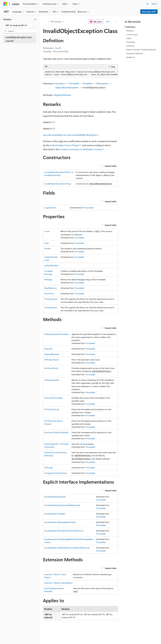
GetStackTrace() (51, 368)
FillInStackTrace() (52, 360)
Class (47, 243)
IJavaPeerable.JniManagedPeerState (60, 522)
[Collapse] (35, 19)
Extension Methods (135, 53)
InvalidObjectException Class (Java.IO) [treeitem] (19, 39)
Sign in (155, 4)
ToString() (49, 468)
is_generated (50, 208)
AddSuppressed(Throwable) (56, 334)
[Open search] (147, 4)
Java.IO (58, 48)
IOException (102, 83)
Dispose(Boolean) (52, 354)
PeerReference (51, 288)
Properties (131, 42)
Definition (131, 27)
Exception (60, 83)
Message (48, 279)
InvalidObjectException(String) (58, 184)
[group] (80, 73)
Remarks (130, 31)
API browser (56, 22)
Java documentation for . (70, 135)
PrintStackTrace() (52, 409)
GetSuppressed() (52, 380)
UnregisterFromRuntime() (55, 473)
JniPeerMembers (52, 266)
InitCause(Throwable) (54, 398)
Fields (129, 38)
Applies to (131, 57)
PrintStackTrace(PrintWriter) (57, 432)
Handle (47, 249)
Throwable (74, 83)
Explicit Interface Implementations (141, 49)
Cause (47, 231)
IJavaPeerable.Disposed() (55, 497)
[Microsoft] (5, 4)
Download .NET (149, 12)
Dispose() (48, 349)
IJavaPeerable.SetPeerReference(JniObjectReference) (67, 548)
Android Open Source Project (64, 145)
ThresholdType (51, 307)
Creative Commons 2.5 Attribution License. (81, 149)
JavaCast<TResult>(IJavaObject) (58, 583)
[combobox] (20, 25)
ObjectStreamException (67, 87)
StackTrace (49, 293)
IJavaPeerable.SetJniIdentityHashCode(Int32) (64, 531)
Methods (130, 46)
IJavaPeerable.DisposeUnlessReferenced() (62, 505)
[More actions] (115, 22)
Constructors (132, 35)
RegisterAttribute (62, 95)
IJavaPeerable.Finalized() (55, 514)
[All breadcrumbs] (46, 22)
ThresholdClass (51, 299)
